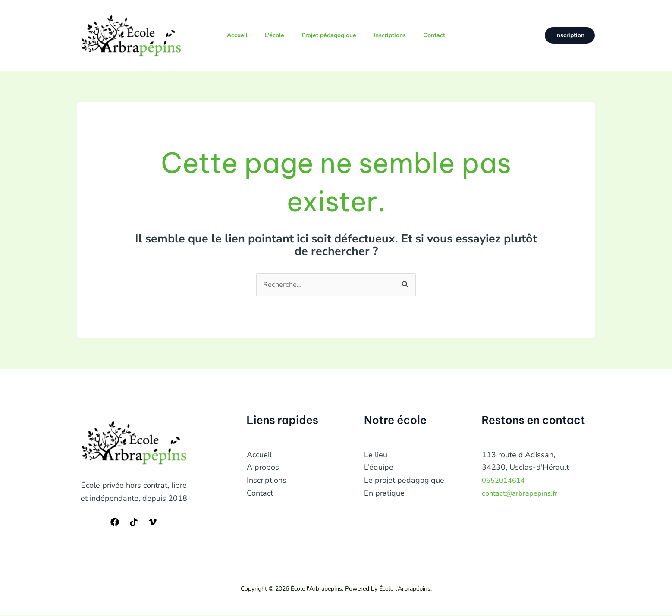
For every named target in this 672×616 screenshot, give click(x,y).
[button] (570, 35)
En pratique (384, 494)
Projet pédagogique (329, 35)
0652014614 (506, 481)
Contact (441, 35)
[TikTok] (134, 523)
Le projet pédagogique (404, 481)
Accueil (231, 35)
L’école (272, 35)
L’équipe (379, 468)
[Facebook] (115, 523)
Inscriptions (394, 35)
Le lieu (376, 456)
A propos (263, 468)
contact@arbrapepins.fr (523, 494)
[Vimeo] (153, 523)
